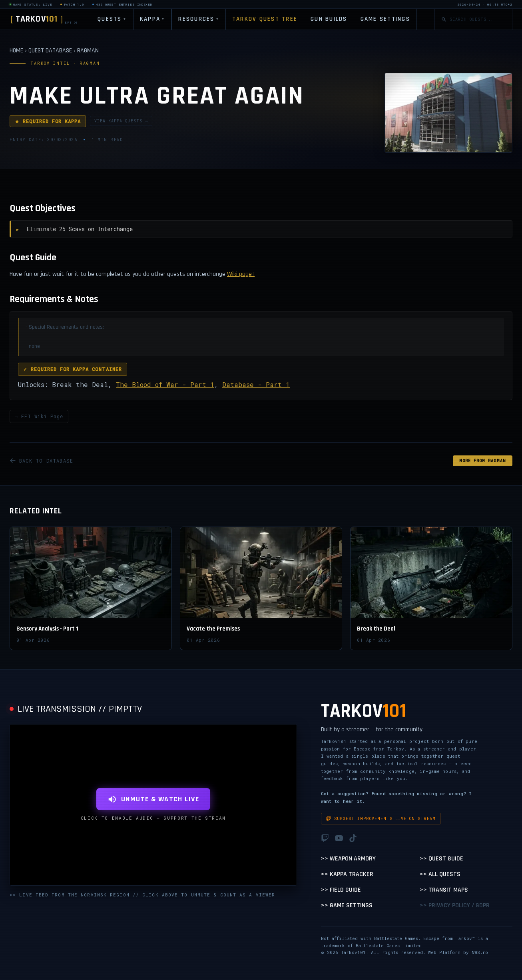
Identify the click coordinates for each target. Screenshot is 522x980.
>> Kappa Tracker (347, 874)
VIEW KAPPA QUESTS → (121, 121)
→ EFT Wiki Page (39, 416)
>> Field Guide (341, 890)
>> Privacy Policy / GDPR (455, 905)
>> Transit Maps (444, 890)
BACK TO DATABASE (41, 461)
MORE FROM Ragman (483, 461)
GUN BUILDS (329, 19)
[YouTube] (339, 838)
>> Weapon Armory (348, 859)
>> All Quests (440, 874)
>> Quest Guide (441, 859)
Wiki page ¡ (241, 274)
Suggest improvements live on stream (381, 819)
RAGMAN (88, 51)
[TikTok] (353, 838)
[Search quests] (478, 19)
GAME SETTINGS (385, 19)
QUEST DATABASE (50, 51)
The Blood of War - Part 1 (165, 384)
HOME (16, 51)
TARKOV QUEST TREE (265, 19)
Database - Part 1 (256, 384)
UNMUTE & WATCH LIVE (153, 799)
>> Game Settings (347, 905)
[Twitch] (325, 838)
